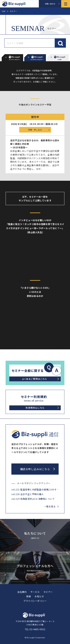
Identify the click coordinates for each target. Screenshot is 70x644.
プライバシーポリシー (35, 601)
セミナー (48, 592)
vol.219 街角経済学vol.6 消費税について (33, 499)
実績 (28, 596)
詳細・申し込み (35, 130)
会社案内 (22, 592)
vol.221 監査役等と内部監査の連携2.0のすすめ (35, 489)
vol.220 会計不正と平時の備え (28, 494)
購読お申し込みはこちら (35, 469)
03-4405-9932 (37, 629)
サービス (35, 592)
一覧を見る (50, 506)
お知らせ (39, 596)
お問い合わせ (50, 4)
